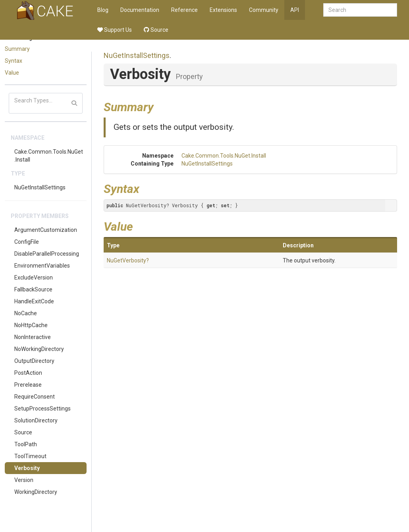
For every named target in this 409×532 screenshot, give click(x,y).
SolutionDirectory (36, 420)
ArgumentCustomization (46, 230)
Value (12, 73)
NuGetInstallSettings (40, 187)
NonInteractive (33, 337)
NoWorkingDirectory (39, 349)
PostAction (28, 373)
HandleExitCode (34, 301)
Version (24, 480)
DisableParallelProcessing (47, 254)
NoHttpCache (31, 325)
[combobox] (360, 10)
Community (264, 10)
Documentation (140, 10)
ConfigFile (27, 242)
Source (156, 30)
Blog (103, 10)
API (295, 10)
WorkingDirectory (36, 492)
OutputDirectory (34, 361)
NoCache (26, 313)
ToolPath (26, 444)
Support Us (115, 30)
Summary (17, 49)
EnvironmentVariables (42, 266)
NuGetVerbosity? (128, 260)
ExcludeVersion (34, 278)
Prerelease (28, 385)
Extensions (223, 10)
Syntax (14, 61)
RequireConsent (35, 397)
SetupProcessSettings (42, 409)
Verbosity (27, 468)
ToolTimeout (30, 456)
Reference (184, 10)
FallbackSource (33, 289)
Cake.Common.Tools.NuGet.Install (49, 156)
